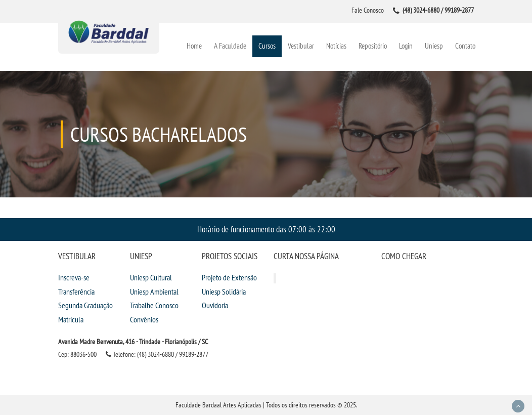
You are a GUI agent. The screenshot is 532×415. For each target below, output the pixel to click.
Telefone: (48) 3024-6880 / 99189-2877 (157, 354)
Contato (465, 46)
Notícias (336, 46)
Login (406, 46)
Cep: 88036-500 (77, 354)
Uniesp (434, 46)
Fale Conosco (368, 10)
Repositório (373, 46)
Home (194, 46)
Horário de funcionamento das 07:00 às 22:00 (266, 229)
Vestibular (301, 46)
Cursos (267, 46)
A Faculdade (230, 46)
